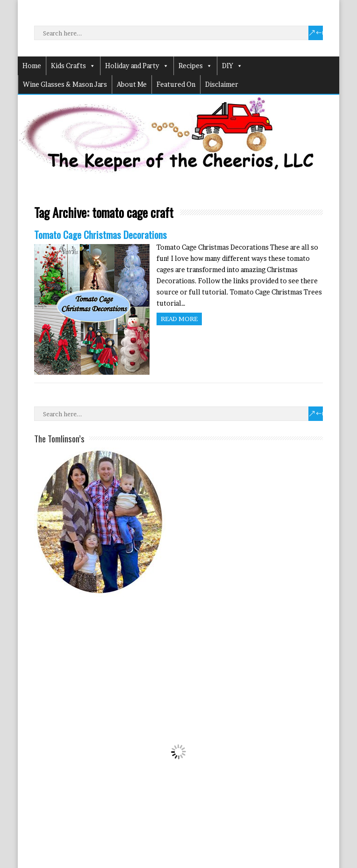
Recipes (195, 66)
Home (32, 66)
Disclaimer (222, 84)
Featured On (176, 84)
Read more (179, 319)
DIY (232, 66)
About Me (132, 84)
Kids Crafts (73, 66)
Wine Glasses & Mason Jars (65, 84)
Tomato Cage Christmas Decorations (100, 234)
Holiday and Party (137, 66)
